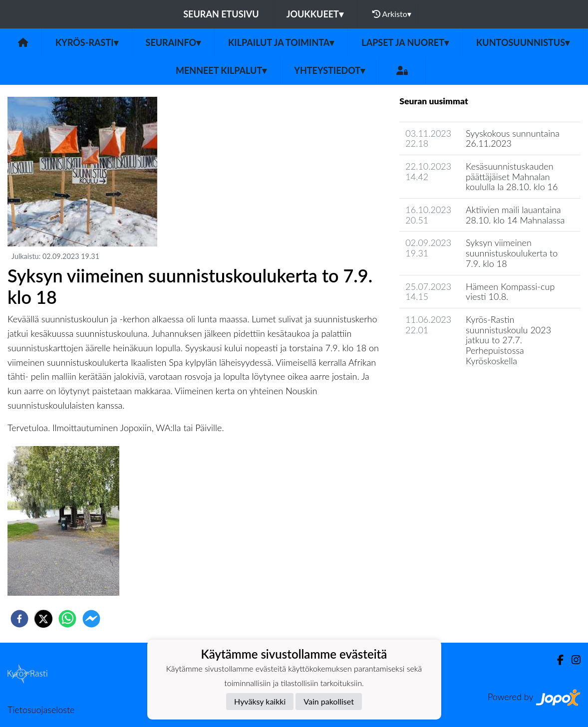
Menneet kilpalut (221, 70)
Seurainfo (173, 42)
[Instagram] (572, 660)
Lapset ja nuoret (405, 42)
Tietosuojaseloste (41, 710)
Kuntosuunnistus (523, 42)
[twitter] (43, 619)
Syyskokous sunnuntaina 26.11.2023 (513, 138)
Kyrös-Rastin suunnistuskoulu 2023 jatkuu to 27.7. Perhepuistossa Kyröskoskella (508, 340)
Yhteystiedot (329, 70)
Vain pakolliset (329, 701)
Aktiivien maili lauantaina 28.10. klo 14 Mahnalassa (515, 215)
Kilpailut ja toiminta (281, 42)
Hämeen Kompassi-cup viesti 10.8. (510, 292)
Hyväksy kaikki (260, 701)
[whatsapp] (67, 619)
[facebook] (19, 619)
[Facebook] (556, 660)
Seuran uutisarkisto (443, 389)
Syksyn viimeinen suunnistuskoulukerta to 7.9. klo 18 (512, 253)
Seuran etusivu (221, 14)
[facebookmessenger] (91, 619)
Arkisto (392, 14)
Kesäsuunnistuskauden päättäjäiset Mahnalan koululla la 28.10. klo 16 (512, 176)
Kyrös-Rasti (87, 42)
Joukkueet (315, 14)
